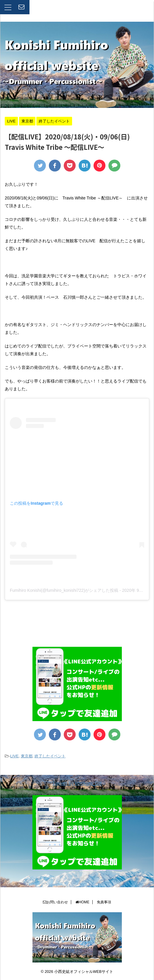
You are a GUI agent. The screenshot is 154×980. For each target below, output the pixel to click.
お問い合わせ (55, 902)
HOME (82, 902)
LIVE (14, 756)
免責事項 (104, 902)
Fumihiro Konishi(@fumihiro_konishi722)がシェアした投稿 (64, 590)
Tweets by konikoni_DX (77, 783)
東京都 (27, 756)
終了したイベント (50, 756)
